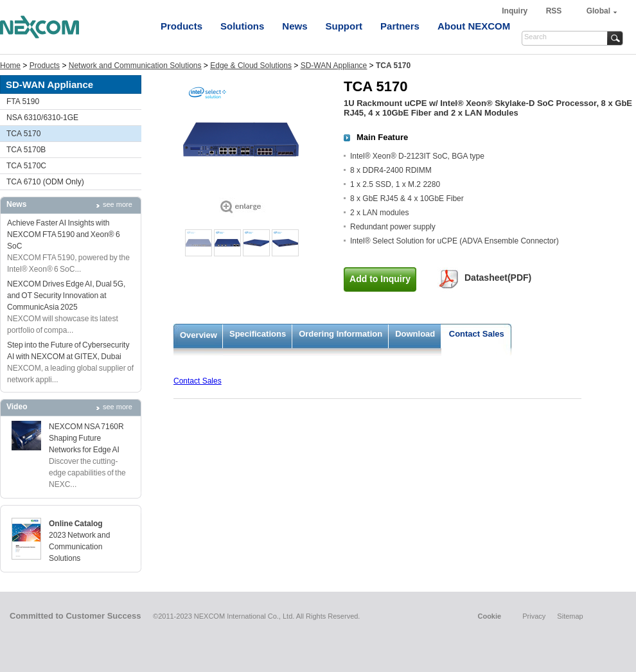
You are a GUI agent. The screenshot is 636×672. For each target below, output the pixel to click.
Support (344, 26)
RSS (554, 11)
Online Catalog (76, 524)
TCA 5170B (26, 150)
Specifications (258, 334)
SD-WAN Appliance (334, 66)
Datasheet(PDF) (498, 278)
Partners (400, 26)
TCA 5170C (26, 166)
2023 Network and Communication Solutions (79, 547)
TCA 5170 (23, 134)
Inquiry (516, 11)
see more (118, 204)
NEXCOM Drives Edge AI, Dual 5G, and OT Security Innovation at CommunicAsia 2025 (66, 296)
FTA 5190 (23, 102)
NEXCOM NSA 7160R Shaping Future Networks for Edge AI (86, 438)
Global (598, 11)
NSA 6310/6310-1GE (42, 118)
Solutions (242, 26)
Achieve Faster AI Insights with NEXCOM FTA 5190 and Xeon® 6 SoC (64, 234)
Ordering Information (340, 334)
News (295, 26)
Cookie (489, 616)
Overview (199, 335)
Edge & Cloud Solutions (251, 66)
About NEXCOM (474, 26)
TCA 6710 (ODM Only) (45, 182)
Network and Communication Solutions (135, 66)
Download (415, 334)
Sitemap (570, 616)
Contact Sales (477, 334)
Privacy (534, 616)
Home (10, 66)
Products (181, 26)
